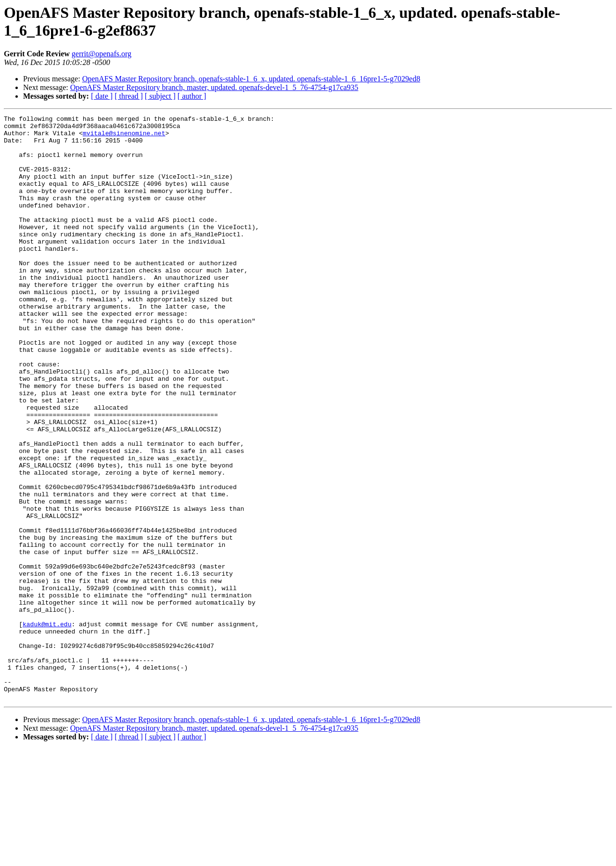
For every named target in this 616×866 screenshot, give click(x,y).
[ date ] (102, 96)
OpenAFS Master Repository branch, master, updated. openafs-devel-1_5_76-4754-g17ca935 (214, 87)
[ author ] (192, 96)
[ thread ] (129, 96)
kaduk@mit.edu (47, 726)
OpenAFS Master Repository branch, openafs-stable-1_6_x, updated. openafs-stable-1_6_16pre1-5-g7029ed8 (251, 79)
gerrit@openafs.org (102, 54)
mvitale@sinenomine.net (124, 137)
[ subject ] (160, 96)
